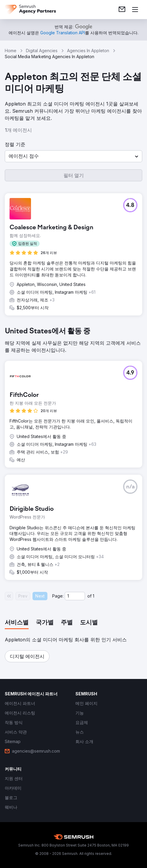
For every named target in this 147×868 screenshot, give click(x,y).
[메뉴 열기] (135, 10)
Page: (58, 596)
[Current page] (75, 596)
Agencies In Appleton (88, 51)
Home (11, 51)
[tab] (17, 623)
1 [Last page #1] (93, 596)
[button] (73, 156)
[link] (122, 10)
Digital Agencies (42, 51)
